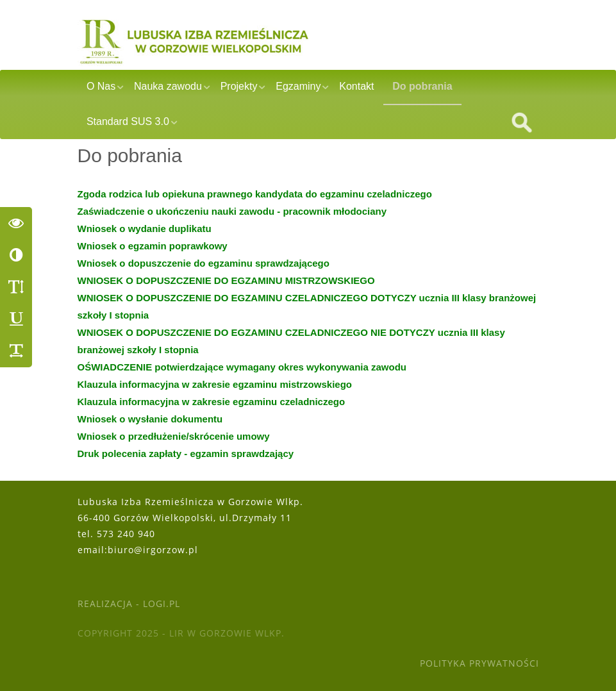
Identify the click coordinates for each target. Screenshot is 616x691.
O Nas (101, 86)
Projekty (239, 86)
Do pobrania (422, 86)
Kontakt (356, 86)
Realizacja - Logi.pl (129, 604)
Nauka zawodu (168, 86)
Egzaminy (298, 86)
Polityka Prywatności (479, 663)
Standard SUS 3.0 (128, 121)
